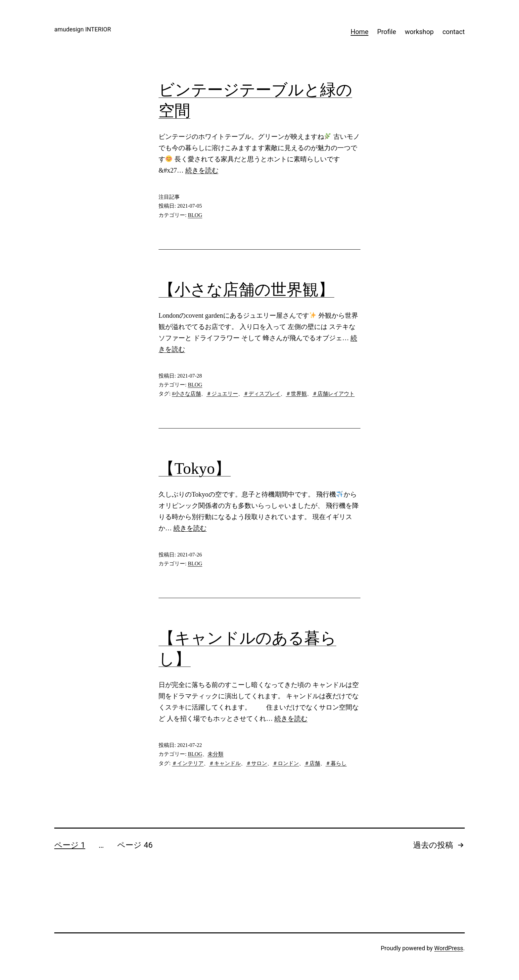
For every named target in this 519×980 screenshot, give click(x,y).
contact (454, 32)
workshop (419, 32)
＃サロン (257, 763)
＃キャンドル (225, 763)
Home (359, 32)
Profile (386, 32)
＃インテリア (188, 763)
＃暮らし (336, 763)
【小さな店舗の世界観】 (246, 289)
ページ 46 (135, 845)
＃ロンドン (286, 763)
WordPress (449, 948)
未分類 (215, 754)
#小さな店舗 (186, 394)
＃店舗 (312, 763)
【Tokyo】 (195, 468)
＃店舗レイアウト (333, 394)
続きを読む (202, 170)
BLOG (195, 215)
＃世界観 (296, 394)
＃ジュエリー (222, 394)
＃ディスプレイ (262, 394)
